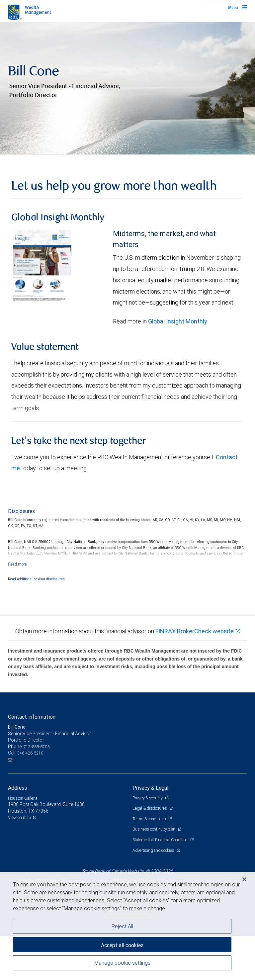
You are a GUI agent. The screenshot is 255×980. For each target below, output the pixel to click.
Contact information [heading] (32, 760)
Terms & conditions (150, 862)
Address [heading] (17, 831)
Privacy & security (148, 841)
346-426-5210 (30, 797)
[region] (127, 926)
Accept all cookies (122, 945)
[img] (127, 110)
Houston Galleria (23, 842)
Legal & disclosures (150, 852)
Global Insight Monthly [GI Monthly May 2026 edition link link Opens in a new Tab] (178, 365)
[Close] (244, 879)
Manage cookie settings (122, 963)
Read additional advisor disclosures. (37, 622)
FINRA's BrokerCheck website (195, 675)
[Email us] (11, 804)
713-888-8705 (37, 790)
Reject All (122, 926)
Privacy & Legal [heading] (150, 831)
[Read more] (17, 608)
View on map (20, 861)
